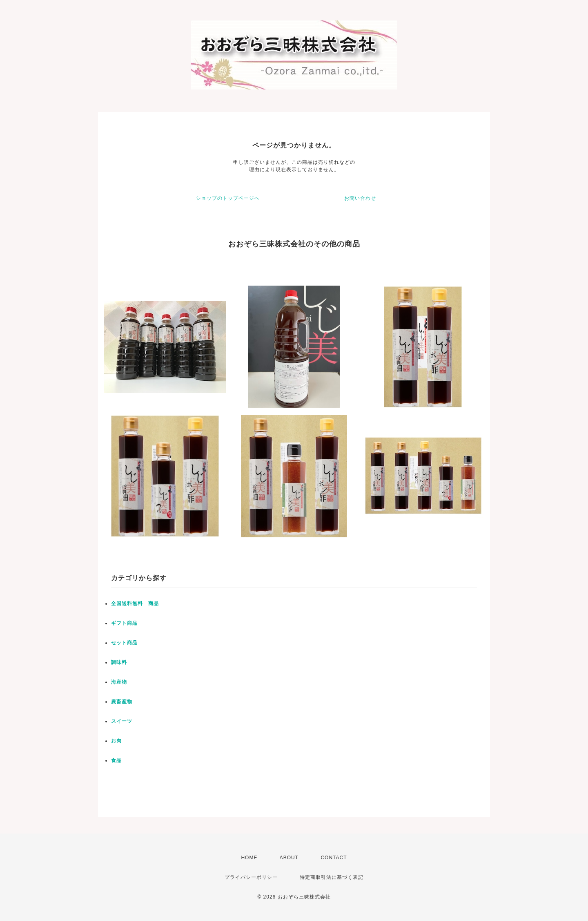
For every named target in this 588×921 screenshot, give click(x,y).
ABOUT (289, 858)
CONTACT (334, 858)
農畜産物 (122, 702)
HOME (249, 858)
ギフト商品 (124, 623)
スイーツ (122, 721)
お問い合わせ (360, 198)
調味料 (119, 662)
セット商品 (124, 643)
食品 (116, 760)
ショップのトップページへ (228, 198)
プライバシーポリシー (251, 877)
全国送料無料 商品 (135, 604)
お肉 (116, 741)
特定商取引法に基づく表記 (332, 877)
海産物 (119, 682)
